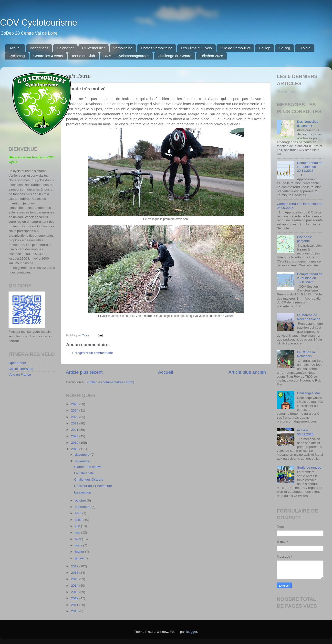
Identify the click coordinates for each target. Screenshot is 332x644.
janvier (80, 558)
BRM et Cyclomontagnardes (126, 56)
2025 (75, 404)
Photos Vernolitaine (157, 48)
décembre (83, 455)
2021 (75, 430)
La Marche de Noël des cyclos (308, 317)
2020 (75, 436)
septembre (83, 507)
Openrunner (17, 363)
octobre (81, 500)
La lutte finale (84, 473)
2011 (75, 605)
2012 (75, 598)
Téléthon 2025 (211, 56)
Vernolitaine (123, 48)
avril (78, 539)
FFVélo (304, 48)
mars (79, 545)
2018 (75, 449)
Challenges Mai (308, 393)
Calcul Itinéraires (21, 369)
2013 (75, 592)
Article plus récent (84, 372)
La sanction (83, 492)
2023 (75, 417)
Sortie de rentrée (309, 468)
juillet (79, 520)
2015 (75, 579)
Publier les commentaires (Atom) (110, 382)
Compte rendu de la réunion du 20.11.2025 (310, 167)
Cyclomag (17, 56)
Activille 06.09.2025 (305, 432)
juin (78, 526)
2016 (75, 573)
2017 (75, 566)
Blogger (191, 632)
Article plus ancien (247, 372)
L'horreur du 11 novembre (93, 486)
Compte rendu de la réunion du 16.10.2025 (310, 278)
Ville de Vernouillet (235, 48)
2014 (75, 586)
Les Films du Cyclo (196, 48)
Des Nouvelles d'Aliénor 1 (307, 124)
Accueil (15, 48)
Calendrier (65, 48)
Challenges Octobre (89, 479)
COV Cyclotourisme (39, 23)
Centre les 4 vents (48, 56)
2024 (75, 410)
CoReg (285, 48)
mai (78, 532)
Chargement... (287, 91)
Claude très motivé (88, 467)
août (79, 513)
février (80, 552)
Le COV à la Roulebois (306, 354)
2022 (75, 423)
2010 (75, 611)
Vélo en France (20, 375)
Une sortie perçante (304, 239)
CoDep (265, 48)
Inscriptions (39, 48)
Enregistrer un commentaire (93, 353)
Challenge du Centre (175, 56)
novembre (83, 461)
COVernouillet (93, 48)
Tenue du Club (83, 56)
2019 (75, 443)
